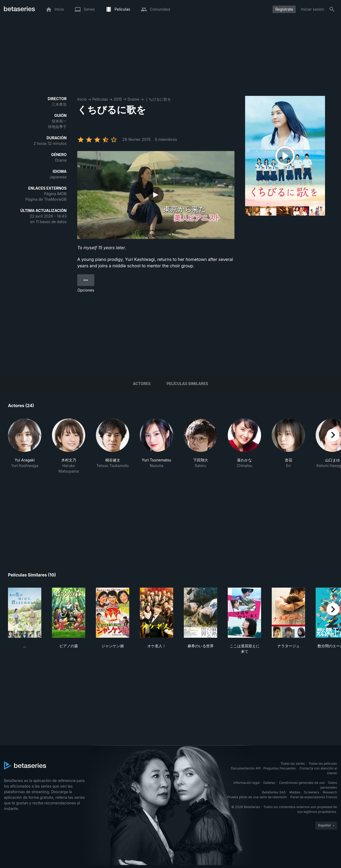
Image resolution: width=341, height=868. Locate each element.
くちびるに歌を (158, 99)
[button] (25, 446)
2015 (118, 99)
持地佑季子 (57, 127)
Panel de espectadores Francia (314, 797)
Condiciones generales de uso (302, 783)
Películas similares (187, 384)
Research (330, 792)
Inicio (82, 99)
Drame (133, 99)
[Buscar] (332, 9)
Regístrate (284, 9)
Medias (295, 792)
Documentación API (246, 768)
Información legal (246, 783)
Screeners (312, 792)
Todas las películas (323, 763)
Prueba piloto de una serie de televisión (257, 797)
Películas (100, 99)
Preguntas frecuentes (280, 768)
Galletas (269, 783)
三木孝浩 (59, 104)
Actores (142, 384)
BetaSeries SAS (274, 792)
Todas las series (293, 763)
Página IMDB (55, 194)
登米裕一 (59, 121)
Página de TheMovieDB (46, 199)
